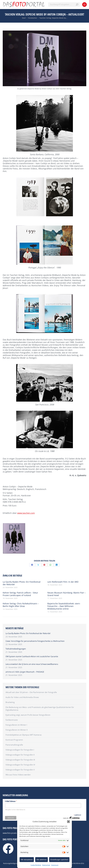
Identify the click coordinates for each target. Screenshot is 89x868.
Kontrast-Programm (14, 740)
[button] (68, 822)
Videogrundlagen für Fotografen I (20, 750)
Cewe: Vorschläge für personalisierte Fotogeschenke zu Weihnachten (35, 641)
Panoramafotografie (14, 745)
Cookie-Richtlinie (36, 865)
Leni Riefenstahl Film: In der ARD (63, 582)
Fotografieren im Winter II (16, 730)
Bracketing (10, 702)
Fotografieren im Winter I (16, 725)
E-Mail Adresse (11, 801)
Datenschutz (46, 865)
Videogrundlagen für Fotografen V (20, 770)
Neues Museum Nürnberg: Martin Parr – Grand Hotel (67, 594)
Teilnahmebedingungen (16, 649)
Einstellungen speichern (59, 860)
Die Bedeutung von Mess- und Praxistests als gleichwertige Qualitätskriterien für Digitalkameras (40, 709)
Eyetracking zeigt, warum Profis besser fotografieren (28, 715)
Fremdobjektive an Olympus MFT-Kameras (24, 735)
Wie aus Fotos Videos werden (18, 775)
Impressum (55, 865)
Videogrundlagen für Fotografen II (20, 755)
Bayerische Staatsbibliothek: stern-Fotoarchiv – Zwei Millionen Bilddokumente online (64, 606)
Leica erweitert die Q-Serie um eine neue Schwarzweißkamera (32, 664)
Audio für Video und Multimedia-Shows (22, 697)
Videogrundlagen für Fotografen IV (20, 765)
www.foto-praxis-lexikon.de (14, 833)
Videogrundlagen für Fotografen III (20, 760)
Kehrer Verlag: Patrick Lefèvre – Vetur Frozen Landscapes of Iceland (20, 594)
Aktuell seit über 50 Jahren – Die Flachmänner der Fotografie (31, 692)
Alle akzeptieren (27, 860)
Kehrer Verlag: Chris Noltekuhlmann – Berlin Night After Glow (21, 605)
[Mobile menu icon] (84, 5)
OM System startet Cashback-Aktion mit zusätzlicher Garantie (32, 656)
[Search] (64, 5)
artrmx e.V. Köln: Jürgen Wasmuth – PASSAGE (25, 672)
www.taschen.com (26, 513)
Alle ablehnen (42, 860)
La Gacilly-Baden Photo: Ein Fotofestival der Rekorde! (22, 583)
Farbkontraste (12, 720)
